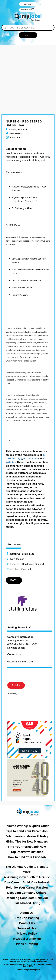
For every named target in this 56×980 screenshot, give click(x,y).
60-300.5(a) (30, 459)
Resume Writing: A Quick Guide (27, 826)
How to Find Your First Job (27, 857)
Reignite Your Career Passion (27, 888)
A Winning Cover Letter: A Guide (27, 877)
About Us (27, 913)
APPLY (16, 685)
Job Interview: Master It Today (27, 836)
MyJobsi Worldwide (27, 939)
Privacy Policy (27, 934)
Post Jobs (28, 4)
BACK (14, 580)
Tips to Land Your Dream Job (27, 831)
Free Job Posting (27, 918)
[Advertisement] (28, 73)
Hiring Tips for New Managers (27, 841)
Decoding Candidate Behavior (27, 898)
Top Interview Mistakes (27, 852)
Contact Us (27, 923)
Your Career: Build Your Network (27, 882)
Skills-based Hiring (27, 903)
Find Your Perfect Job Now (27, 847)
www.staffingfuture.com (20, 662)
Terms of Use (27, 928)
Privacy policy (34, 970)
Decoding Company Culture (27, 893)
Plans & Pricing (27, 944)
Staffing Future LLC (19, 628)
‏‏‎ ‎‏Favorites (28, 10)
